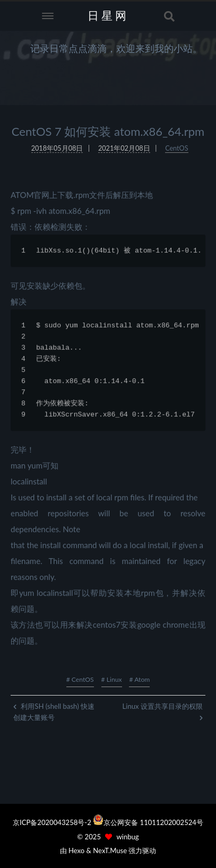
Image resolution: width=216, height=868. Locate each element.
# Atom (139, 679)
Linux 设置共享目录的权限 (163, 711)
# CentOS (80, 679)
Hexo (76, 850)
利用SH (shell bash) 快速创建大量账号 (54, 712)
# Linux (112, 679)
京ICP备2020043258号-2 (53, 822)
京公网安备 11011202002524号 (153, 822)
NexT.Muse (110, 850)
